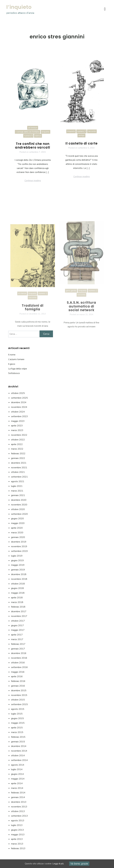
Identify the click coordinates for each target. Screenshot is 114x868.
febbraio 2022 (18, 454)
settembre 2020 (19, 514)
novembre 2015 (19, 695)
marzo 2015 (17, 732)
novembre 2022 (19, 435)
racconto (92, 135)
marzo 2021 (17, 491)
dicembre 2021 (19, 463)
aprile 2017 (17, 635)
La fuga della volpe (18, 369)
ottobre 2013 (18, 811)
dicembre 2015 (19, 691)
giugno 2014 (17, 774)
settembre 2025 (19, 398)
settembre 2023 (19, 416)
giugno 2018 (17, 588)
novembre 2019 (19, 546)
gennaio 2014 (18, 797)
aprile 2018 (17, 598)
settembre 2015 (19, 704)
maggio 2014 (18, 779)
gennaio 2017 (18, 649)
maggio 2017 (18, 630)
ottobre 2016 (18, 663)
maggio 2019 (18, 565)
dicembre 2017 (19, 611)
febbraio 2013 (18, 848)
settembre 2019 (19, 551)
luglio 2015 (17, 714)
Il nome (12, 355)
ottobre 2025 (18, 393)
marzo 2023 (17, 430)
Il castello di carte (81, 147)
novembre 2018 (19, 579)
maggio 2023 (18, 421)
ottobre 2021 (18, 472)
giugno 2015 (17, 718)
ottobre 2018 (18, 584)
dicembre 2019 (19, 542)
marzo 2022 (17, 449)
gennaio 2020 (18, 537)
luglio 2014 (17, 769)
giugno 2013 (17, 830)
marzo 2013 (17, 844)
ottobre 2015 (18, 700)
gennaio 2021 (18, 495)
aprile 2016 (17, 676)
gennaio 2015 (18, 742)
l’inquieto (19, 7)
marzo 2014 (17, 788)
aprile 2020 (17, 528)
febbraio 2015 (18, 737)
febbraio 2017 (18, 644)
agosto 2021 (18, 481)
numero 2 (93, 327)
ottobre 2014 (18, 756)
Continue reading (33, 184)
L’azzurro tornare (16, 359)
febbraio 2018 (18, 607)
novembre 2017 (19, 616)
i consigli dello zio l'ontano (28, 135)
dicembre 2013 (19, 802)
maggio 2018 (18, 593)
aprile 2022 (17, 444)
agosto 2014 (18, 765)
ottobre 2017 (18, 621)
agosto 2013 (18, 821)
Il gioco (12, 364)
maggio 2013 (18, 835)
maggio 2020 (18, 523)
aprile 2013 (17, 839)
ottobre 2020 (18, 509)
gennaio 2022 (18, 458)
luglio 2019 (17, 556)
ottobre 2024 (18, 412)
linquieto (46, 135)
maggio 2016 (18, 672)
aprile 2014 (17, 783)
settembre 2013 (19, 816)
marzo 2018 (17, 602)
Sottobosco (14, 373)
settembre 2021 (19, 477)
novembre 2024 (19, 407)
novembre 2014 (19, 751)
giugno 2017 (17, 626)
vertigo (81, 139)
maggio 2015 (18, 723)
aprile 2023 (17, 426)
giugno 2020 (17, 519)
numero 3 (81, 135)
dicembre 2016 (19, 653)
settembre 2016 (19, 667)
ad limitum (33, 131)
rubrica (38, 139)
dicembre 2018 (19, 574)
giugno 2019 (17, 560)
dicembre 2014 (19, 746)
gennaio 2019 (18, 570)
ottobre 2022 (18, 440)
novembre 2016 (19, 658)
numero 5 (28, 139)
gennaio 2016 (18, 686)
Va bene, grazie (79, 864)
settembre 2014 (19, 760)
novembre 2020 (19, 505)
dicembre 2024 (19, 402)
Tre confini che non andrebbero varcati (33, 149)
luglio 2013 (17, 825)
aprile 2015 (17, 728)
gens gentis (71, 327)
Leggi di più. (58, 864)
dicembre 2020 (19, 500)
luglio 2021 (17, 486)
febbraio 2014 (18, 793)
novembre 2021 (19, 468)
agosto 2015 (18, 709)
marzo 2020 (17, 533)
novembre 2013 (19, 807)
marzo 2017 (17, 639)
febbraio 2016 (18, 681)
